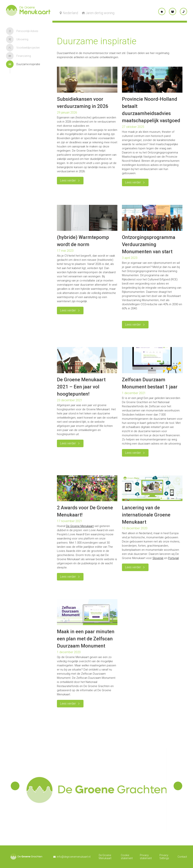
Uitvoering (17, 39)
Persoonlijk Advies (22, 31)
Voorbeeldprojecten (23, 48)
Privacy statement (146, 857)
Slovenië (158, 558)
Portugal (173, 558)
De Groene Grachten (26, 857)
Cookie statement (127, 857)
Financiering (18, 56)
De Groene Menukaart (80, 526)
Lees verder (68, 180)
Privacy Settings (164, 857)
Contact (182, 857)
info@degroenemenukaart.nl (74, 857)
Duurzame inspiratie (23, 64)
